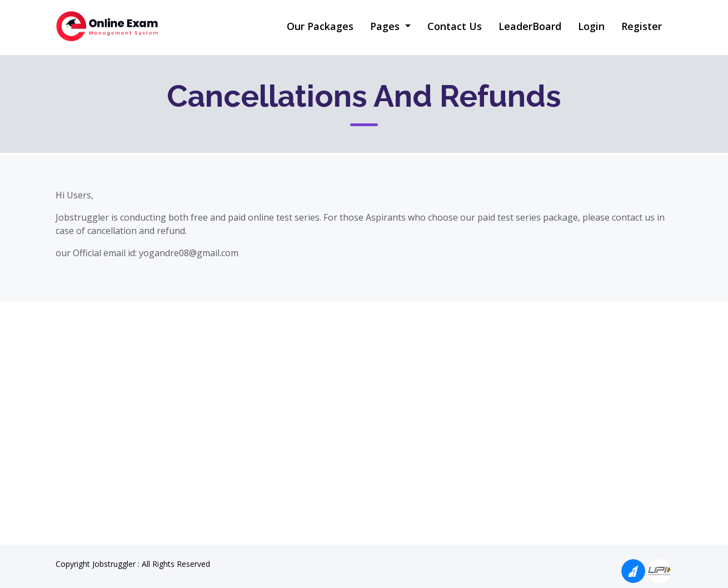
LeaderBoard (530, 26)
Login (591, 26)
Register (642, 26)
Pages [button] (386, 26)
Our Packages (320, 26)
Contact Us (455, 26)
